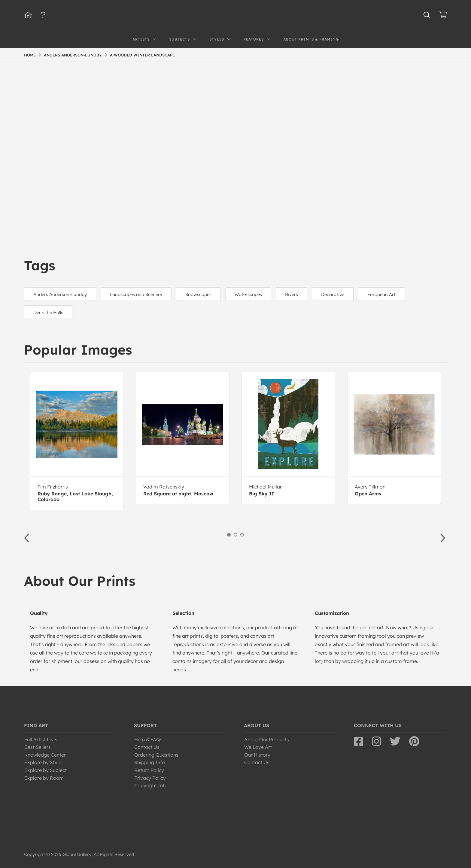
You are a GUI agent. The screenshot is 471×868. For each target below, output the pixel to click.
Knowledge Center (45, 755)
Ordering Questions (156, 755)
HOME (30, 55)
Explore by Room (44, 778)
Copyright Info (151, 785)
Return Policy (149, 770)
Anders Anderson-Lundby (60, 294)
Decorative (333, 294)
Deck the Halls (48, 312)
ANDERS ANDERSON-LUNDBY (73, 55)
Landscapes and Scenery (136, 294)
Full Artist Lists (41, 739)
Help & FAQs (148, 739)
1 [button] (229, 535)
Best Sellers (38, 747)
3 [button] (242, 535)
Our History (257, 755)
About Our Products (267, 739)
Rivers (292, 294)
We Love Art (258, 747)
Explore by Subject (46, 770)
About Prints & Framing (311, 39)
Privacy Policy (150, 778)
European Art (381, 294)
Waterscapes (248, 294)
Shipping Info (150, 762)
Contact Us (147, 747)
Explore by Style (43, 762)
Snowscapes (198, 294)
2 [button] (235, 535)
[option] (77, 441)
